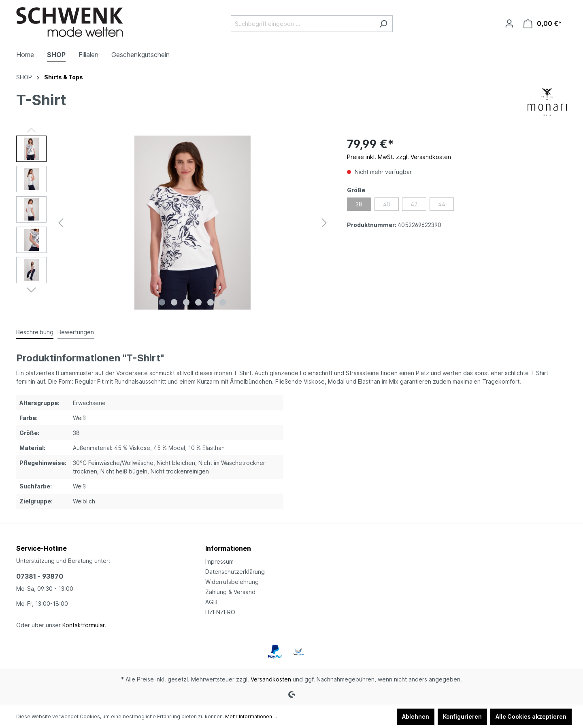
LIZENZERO (220, 612)
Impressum (219, 561)
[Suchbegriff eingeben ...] (302, 24)
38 (359, 204)
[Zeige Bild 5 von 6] (211, 302)
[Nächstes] (324, 223)
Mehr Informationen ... (251, 716)
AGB (211, 602)
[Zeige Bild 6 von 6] (223, 302)
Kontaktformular (83, 625)
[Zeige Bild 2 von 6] (174, 302)
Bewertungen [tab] (76, 332)
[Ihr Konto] (509, 23)
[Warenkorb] (543, 24)
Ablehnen (416, 716)
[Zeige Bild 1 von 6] (162, 302)
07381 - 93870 (40, 576)
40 (387, 204)
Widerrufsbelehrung (232, 582)
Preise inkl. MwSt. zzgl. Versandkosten (399, 157)
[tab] (35, 332)
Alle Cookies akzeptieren (531, 716)
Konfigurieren (462, 716)
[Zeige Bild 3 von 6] (186, 302)
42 (414, 204)
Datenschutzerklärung (235, 572)
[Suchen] (383, 24)
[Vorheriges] (61, 223)
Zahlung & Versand (230, 592)
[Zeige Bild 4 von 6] (198, 302)
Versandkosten (271, 679)
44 (442, 204)
